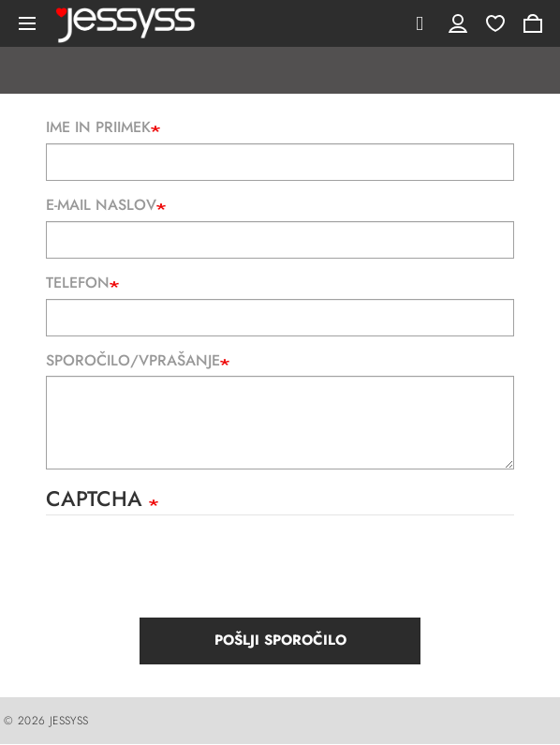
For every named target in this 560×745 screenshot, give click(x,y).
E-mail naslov (101, 205)
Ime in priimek (98, 127)
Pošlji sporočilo (280, 640)
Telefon (78, 283)
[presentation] (188, 572)
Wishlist (495, 23)
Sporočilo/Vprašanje (133, 361)
